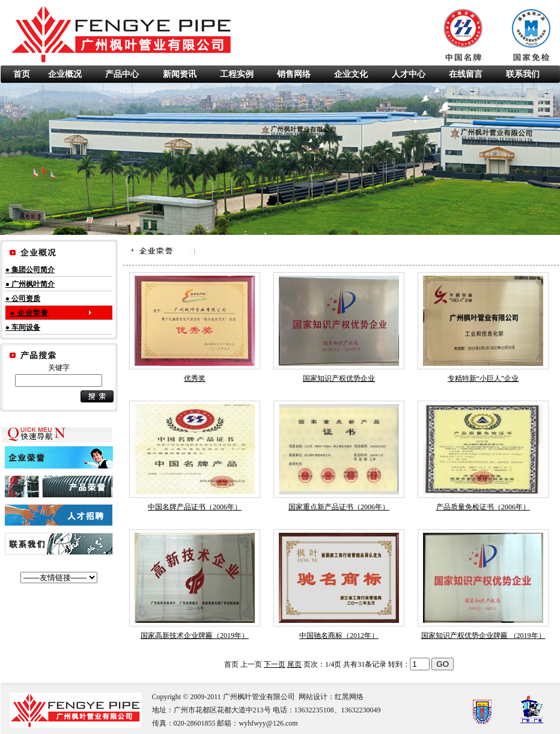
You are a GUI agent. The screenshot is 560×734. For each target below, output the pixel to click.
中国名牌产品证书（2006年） (195, 507)
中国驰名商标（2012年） (339, 635)
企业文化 (351, 74)
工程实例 (237, 74)
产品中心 (122, 74)
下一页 (275, 664)
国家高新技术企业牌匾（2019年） (195, 635)
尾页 (294, 664)
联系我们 (523, 74)
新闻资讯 (180, 74)
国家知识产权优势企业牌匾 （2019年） (483, 635)
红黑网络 (349, 697)
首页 (22, 74)
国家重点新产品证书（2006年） (339, 507)
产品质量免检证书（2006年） (483, 507)
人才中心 (409, 74)
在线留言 (466, 74)
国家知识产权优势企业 (339, 378)
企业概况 (65, 74)
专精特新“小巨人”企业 (483, 378)
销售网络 (294, 74)
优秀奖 (195, 378)
